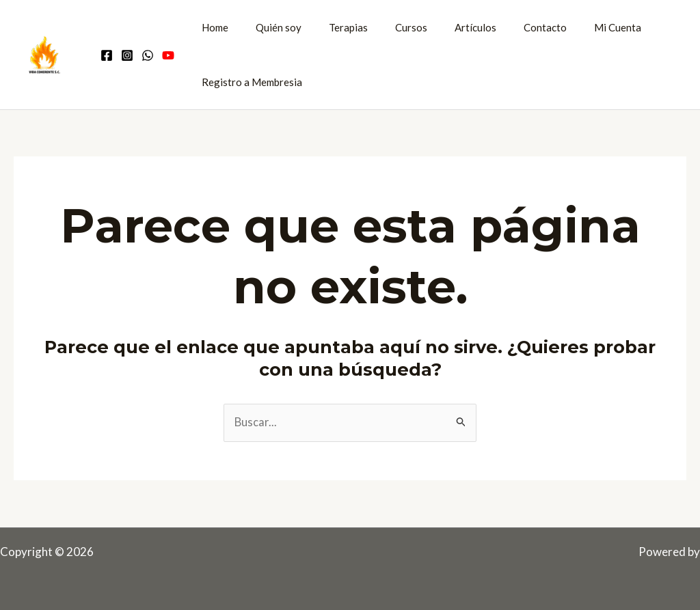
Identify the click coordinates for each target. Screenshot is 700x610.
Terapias (331, 27)
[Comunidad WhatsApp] (148, 55)
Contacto (508, 27)
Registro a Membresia (248, 82)
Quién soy (268, 27)
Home (212, 27)
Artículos (445, 27)
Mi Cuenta (573, 27)
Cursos (387, 27)
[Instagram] (127, 55)
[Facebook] (107, 55)
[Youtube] (168, 55)
